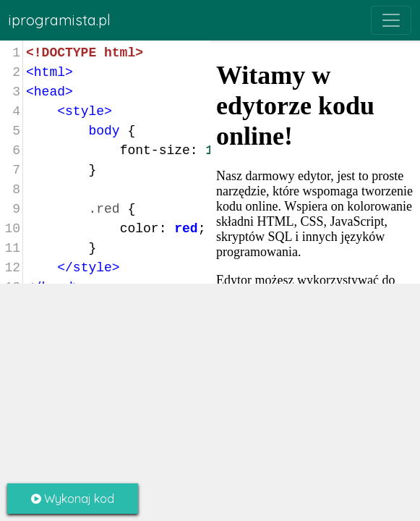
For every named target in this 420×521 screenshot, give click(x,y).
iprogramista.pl (60, 20)
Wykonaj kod (73, 499)
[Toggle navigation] (391, 20)
